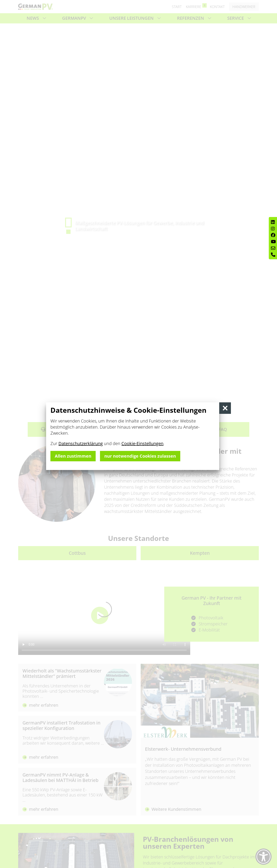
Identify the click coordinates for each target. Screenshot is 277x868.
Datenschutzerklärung (81, 443)
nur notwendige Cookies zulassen (140, 456)
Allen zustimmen (73, 456)
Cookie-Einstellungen (142, 443)
